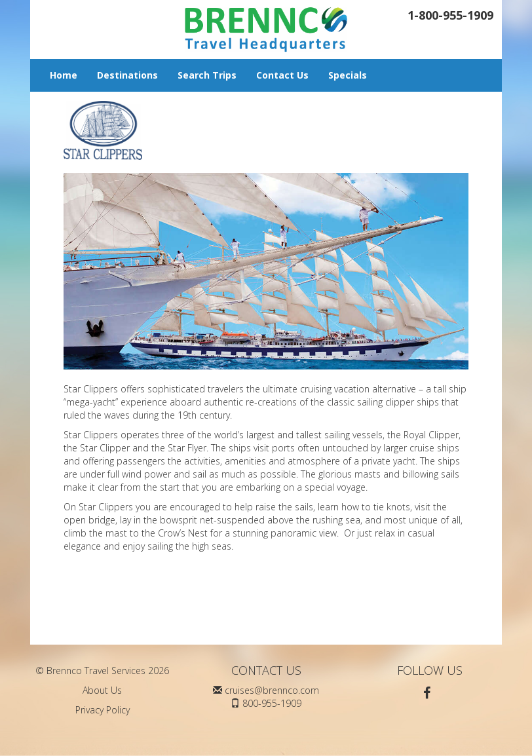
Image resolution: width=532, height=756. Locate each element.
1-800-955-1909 (450, 15)
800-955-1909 (272, 703)
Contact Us (282, 75)
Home (64, 75)
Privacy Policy (103, 710)
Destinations (127, 75)
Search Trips (207, 75)
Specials (348, 75)
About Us (102, 690)
